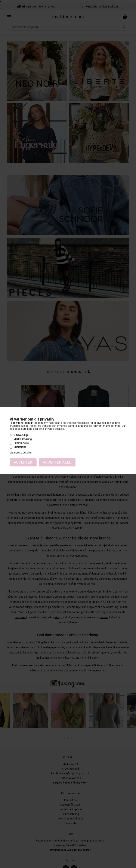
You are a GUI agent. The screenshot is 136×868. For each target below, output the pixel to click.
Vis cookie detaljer (21, 453)
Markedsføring (23, 439)
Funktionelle (21, 443)
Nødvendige (21, 435)
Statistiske (20, 447)
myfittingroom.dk (23, 423)
